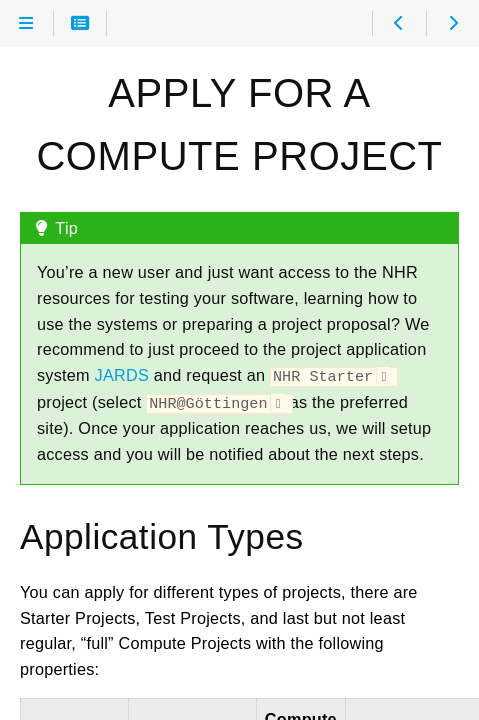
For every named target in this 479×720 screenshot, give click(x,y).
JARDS (122, 375)
